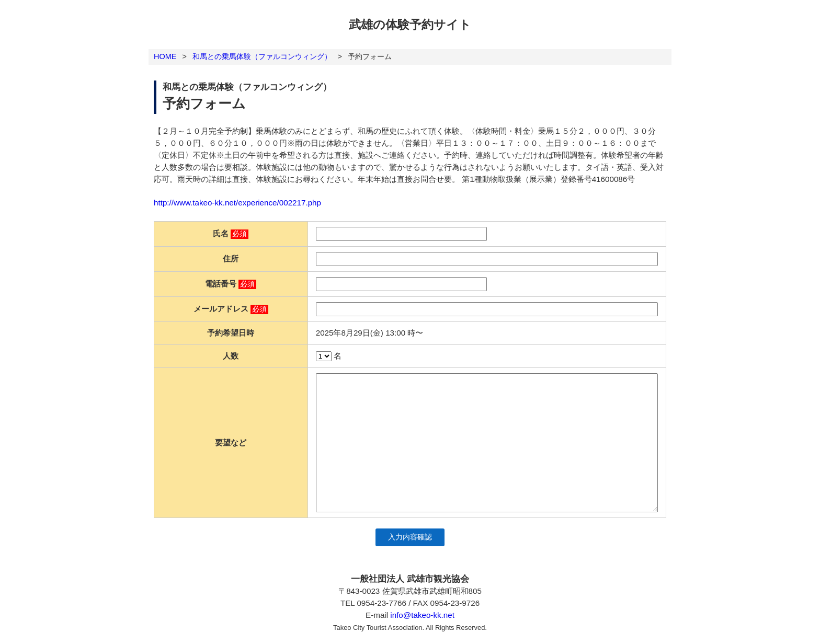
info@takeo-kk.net (422, 615)
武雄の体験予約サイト (410, 25)
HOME (165, 56)
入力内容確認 (410, 537)
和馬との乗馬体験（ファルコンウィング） (262, 56)
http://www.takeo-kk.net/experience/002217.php (237, 203)
